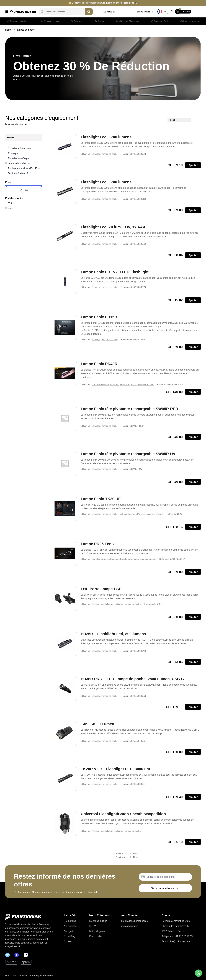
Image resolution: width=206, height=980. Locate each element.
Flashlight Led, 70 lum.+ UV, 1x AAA (113, 227)
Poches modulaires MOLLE (132, 514)
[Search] (89, 12)
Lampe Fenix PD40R (99, 364)
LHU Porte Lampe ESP (101, 589)
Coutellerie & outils (100, 385)
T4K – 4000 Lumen (98, 724)
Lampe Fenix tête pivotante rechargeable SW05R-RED (129, 409)
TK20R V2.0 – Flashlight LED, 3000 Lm (115, 769)
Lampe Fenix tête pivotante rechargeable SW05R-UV (128, 454)
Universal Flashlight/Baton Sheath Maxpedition (123, 814)
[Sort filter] (189, 120)
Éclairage (96, 154)
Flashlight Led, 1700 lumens (106, 137)
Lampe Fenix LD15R (99, 317)
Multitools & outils (146, 385)
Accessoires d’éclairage (102, 604)
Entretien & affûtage (129, 559)
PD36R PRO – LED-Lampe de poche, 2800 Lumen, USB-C (132, 679)
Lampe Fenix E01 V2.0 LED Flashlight (115, 272)
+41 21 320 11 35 (108, 12)
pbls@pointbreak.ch (145, 12)
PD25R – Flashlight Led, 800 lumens (113, 634)
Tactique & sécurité (154, 514)
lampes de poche (110, 154)
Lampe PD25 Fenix (98, 544)
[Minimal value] (24, 186)
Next (136, 854)
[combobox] (64, 12)
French (161, 12)
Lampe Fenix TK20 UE (101, 499)
